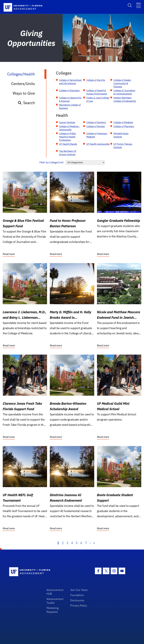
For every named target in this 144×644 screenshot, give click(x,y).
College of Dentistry (96, 122)
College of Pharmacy (124, 126)
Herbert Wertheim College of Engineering (125, 99)
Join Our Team (79, 590)
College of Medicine (123, 122)
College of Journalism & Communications (124, 92)
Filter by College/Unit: (52, 162)
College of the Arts (96, 80)
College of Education (69, 90)
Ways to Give (24, 93)
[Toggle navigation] (139, 5)
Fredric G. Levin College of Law (98, 99)
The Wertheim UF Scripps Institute (68, 153)
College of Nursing (96, 126)
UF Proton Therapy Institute (123, 146)
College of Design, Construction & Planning (122, 83)
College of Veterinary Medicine (97, 135)
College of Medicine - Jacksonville (69, 128)
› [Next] (90, 543)
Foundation (77, 595)
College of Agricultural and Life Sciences (70, 82)
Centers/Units (23, 84)
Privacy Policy (79, 605)
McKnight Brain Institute (121, 135)
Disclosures (77, 600)
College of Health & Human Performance (97, 92)
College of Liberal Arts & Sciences (70, 99)
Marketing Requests (53, 610)
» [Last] (94, 543)
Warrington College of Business (70, 107)
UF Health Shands (68, 144)
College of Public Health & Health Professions (67, 137)
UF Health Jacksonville (98, 144)
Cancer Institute (67, 122)
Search (26, 103)
